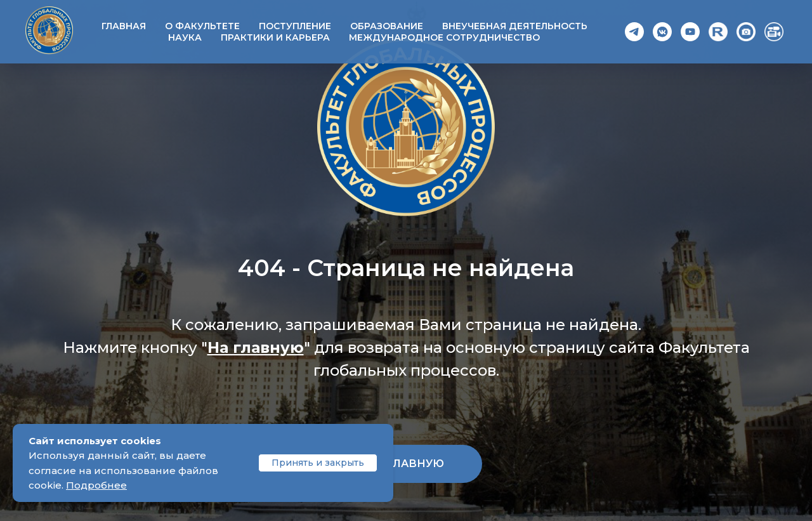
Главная (124, 26)
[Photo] (746, 32)
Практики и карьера (275, 37)
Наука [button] (185, 37)
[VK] (662, 32)
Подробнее (96, 485)
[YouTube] (690, 32)
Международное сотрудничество (444, 37)
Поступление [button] (295, 26)
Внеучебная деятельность (515, 26)
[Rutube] (718, 32)
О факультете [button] (202, 26)
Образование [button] (387, 26)
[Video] (774, 32)
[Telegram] (634, 32)
